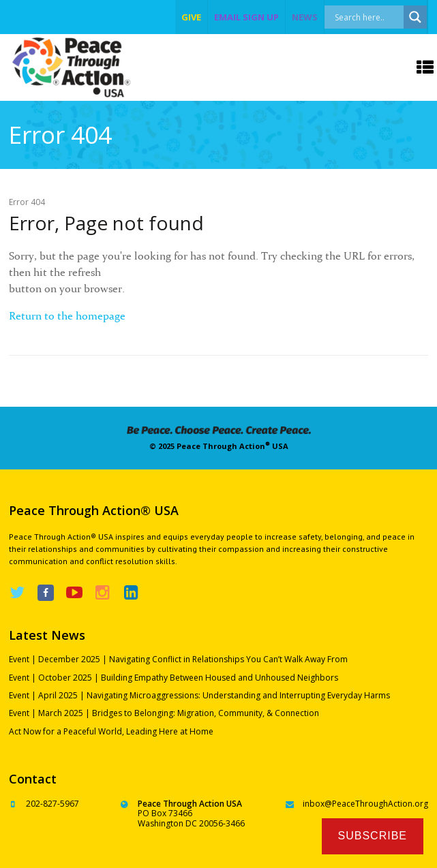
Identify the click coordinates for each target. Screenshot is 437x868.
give (191, 17)
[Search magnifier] (415, 17)
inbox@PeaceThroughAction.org (365, 804)
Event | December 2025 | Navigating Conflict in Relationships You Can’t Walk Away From (178, 659)
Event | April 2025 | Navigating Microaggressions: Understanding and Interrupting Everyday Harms (199, 695)
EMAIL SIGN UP (246, 17)
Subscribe (373, 836)
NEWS (305, 17)
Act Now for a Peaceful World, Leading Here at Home (111, 731)
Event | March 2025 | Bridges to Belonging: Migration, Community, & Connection (164, 713)
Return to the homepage (67, 315)
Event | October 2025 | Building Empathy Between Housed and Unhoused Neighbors (174, 678)
